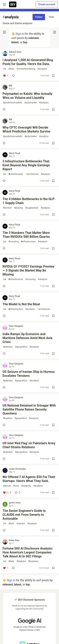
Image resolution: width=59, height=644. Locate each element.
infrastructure (16, 174)
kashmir (8, 418)
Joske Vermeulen (17, 469)
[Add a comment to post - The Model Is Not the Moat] (5, 316)
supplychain (32, 208)
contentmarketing (26, 69)
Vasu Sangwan (16, 326)
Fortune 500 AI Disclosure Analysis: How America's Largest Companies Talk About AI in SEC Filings (28, 552)
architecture (32, 174)
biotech (7, 208)
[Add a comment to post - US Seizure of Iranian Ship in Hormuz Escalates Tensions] (5, 387)
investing (14, 242)
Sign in (20, 34)
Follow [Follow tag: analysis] (39, 17)
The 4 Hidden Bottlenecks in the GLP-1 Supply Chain (29, 201)
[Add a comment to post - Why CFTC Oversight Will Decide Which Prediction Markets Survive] (5, 143)
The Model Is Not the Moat (21, 304)
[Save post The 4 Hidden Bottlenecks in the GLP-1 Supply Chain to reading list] (53, 215)
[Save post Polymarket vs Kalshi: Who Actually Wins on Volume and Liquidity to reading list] (53, 109)
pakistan (8, 347)
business (33, 561)
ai (5, 69)
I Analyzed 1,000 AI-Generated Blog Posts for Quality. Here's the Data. (28, 62)
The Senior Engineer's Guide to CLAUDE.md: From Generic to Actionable (24, 515)
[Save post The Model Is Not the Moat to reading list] (53, 316)
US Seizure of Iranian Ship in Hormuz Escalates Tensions (29, 374)
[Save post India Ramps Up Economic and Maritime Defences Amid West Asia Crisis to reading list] (53, 354)
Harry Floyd (14, 153)
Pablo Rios (14, 540)
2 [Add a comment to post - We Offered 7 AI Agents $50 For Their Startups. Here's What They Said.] (17, 493)
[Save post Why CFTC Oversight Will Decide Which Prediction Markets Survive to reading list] (53, 143)
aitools (7, 486)
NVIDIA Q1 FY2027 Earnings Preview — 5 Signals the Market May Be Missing (28, 270)
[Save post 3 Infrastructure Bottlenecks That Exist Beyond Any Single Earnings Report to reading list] (53, 181)
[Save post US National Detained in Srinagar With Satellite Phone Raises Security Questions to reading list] (53, 425)
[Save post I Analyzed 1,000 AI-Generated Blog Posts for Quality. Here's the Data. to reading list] (53, 76)
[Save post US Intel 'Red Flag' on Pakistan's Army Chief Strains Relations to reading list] (53, 459)
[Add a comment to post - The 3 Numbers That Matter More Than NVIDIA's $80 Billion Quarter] (5, 248)
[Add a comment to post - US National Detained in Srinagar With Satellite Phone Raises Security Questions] (5, 425)
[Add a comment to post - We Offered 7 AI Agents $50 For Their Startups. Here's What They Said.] (7, 493)
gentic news (15, 503)
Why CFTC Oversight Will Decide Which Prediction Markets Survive (26, 129)
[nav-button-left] (4, 32)
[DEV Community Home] (13, 4)
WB (10, 86)
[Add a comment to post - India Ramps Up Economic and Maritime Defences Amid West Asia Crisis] (5, 354)
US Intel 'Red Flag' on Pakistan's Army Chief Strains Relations (29, 445)
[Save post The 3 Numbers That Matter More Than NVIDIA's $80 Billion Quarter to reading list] (53, 248)
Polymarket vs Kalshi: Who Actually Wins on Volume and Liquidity (27, 96)
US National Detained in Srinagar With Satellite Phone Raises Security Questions (29, 409)
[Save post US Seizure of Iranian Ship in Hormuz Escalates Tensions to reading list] (53, 387)
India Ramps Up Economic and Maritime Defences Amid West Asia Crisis (27, 338)
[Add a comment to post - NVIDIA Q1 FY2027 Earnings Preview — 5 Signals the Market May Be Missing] (5, 286)
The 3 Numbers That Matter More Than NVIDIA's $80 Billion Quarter (26, 235)
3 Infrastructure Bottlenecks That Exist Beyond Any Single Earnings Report (26, 165)
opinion (21, 524)
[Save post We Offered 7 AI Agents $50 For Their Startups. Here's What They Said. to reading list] (53, 493)
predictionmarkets (13, 103)
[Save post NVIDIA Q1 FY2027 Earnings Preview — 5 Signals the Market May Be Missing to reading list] (53, 286)
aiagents (26, 486)
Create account (47, 4)
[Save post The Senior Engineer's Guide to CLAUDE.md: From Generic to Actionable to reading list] (53, 530)
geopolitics (21, 347)
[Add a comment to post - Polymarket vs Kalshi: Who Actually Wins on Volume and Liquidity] (5, 109)
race (16, 486)
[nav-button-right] (55, 32)
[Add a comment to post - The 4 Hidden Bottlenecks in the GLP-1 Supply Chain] (5, 215)
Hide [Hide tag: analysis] (51, 17)
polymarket (31, 103)
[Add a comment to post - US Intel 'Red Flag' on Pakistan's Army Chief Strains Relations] (5, 459)
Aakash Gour (15, 52)
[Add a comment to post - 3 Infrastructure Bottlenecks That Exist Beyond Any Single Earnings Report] (5, 181)
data (11, 69)
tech (11, 524)
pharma (18, 208)
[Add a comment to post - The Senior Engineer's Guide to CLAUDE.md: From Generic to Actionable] (5, 530)
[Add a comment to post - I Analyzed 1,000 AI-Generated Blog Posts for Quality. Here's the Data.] (6, 76)
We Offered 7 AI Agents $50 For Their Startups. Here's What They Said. (29, 479)
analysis (42, 69)
